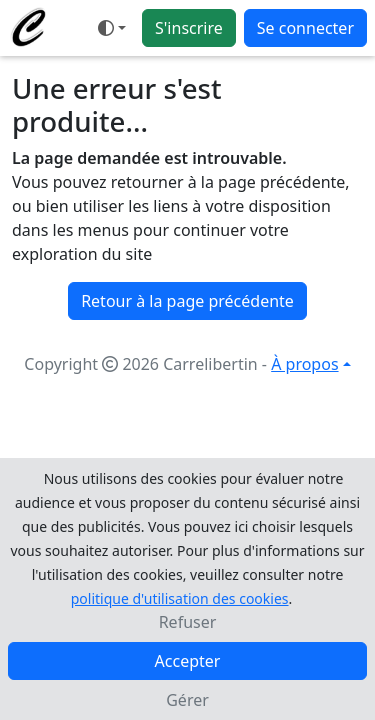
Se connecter (305, 28)
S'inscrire (189, 28)
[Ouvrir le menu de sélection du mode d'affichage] (112, 28)
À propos (304, 364)
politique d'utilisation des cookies (180, 598)
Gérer (187, 700)
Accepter (188, 661)
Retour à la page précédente (187, 301)
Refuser (188, 622)
